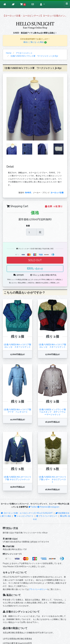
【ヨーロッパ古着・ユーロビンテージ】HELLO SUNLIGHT (27, 513)
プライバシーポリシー (47, 516)
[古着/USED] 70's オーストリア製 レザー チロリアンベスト (52, 479)
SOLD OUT (35, 260)
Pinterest (42, 507)
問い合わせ (35, 269)
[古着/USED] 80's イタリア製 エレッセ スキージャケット (17, 346)
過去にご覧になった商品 (35, 42)
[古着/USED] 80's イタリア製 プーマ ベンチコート (17, 411)
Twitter (33, 507)
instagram (54, 507)
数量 (28, 226)
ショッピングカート (24, 516)
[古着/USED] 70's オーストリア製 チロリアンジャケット (17, 478)
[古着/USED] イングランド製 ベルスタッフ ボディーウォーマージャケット (52, 412)
